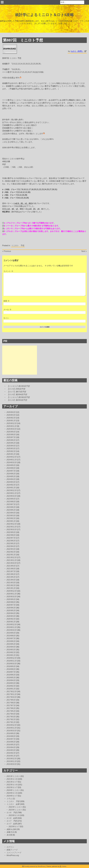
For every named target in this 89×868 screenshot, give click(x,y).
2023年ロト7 (14, 827)
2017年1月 (11, 722)
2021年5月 (11, 577)
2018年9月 (11, 666)
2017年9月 (11, 700)
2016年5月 (11, 745)
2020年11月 (11, 594)
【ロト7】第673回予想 (17, 392)
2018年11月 (11, 661)
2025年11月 (11, 426)
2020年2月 (11, 619)
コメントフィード (14, 853)
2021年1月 (11, 588)
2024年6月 (11, 474)
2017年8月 (11, 703)
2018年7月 (11, 672)
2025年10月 (11, 429)
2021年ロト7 (12, 782)
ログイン (10, 847)
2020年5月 (11, 610)
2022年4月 (11, 546)
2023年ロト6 (14, 815)
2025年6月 (11, 440)
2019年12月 (11, 624)
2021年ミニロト (13, 776)
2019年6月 (11, 641)
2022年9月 (11, 532)
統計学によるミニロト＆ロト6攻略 (45, 15)
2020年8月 (11, 602)
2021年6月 (11, 574)
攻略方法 (10, 832)
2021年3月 (11, 583)
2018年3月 (11, 683)
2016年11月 (11, 728)
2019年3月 (11, 650)
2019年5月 (11, 644)
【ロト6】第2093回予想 (17, 400)
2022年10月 (11, 529)
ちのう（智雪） (77, 51)
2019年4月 (11, 647)
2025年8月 (11, 435)
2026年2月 (11, 418)
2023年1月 (11, 521)
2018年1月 (11, 689)
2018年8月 (11, 669)
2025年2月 (11, 451)
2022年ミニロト (15, 807)
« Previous (7, 251)
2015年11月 (11, 761)
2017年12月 (11, 692)
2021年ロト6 (12, 779)
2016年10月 (11, 731)
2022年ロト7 (12, 787)
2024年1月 (11, 488)
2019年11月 (11, 627)
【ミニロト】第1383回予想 (18, 386)
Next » (84, 251)
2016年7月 (11, 739)
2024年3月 (11, 482)
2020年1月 (11, 622)
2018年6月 (11, 675)
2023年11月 (11, 493)
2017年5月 (11, 711)
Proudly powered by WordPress (34, 866)
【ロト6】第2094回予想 (17, 394)
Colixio (64, 866)
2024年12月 (11, 457)
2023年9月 (11, 499)
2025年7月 (11, 437)
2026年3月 (11, 415)
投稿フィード (12, 850)
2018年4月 (11, 680)
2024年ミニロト (13, 790)
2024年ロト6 (12, 793)
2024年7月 (11, 471)
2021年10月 (11, 563)
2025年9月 (11, 432)
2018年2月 (11, 686)
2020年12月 (11, 591)
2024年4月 (11, 479)
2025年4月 (11, 446)
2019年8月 (11, 636)
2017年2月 (11, 719)
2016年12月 (11, 725)
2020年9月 (11, 599)
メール (7, 310)
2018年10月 (11, 664)
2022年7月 (11, 538)
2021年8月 (11, 569)
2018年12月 (11, 658)
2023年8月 (11, 502)
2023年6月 (11, 507)
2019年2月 (11, 652)
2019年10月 (11, 630)
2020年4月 (11, 613)
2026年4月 (11, 412)
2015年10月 (11, 764)
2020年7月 (11, 605)
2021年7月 (11, 571)
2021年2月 (11, 585)
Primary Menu (2, 2)
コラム (9, 799)
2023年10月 (11, 496)
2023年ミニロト (15, 810)
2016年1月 (11, 756)
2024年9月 (11, 465)
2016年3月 (11, 750)
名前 (6, 301)
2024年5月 (11, 476)
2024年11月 (11, 460)
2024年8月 (11, 468)
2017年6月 (11, 708)
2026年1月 (11, 421)
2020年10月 (11, 597)
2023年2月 (11, 518)
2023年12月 (11, 490)
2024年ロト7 (12, 796)
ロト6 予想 (12, 813)
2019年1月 (11, 655)
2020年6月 (11, 608)
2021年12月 (11, 557)
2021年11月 (11, 560)
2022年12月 (11, 524)
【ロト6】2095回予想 (16, 389)
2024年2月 (11, 485)
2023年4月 (11, 513)
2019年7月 (11, 638)
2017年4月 (11, 714)
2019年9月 (11, 633)
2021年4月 (11, 580)
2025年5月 (11, 443)
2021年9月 (11, 566)
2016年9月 (11, 733)
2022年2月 (11, 552)
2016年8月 (11, 736)
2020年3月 (11, 616)
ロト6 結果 (12, 818)
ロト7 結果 (12, 824)
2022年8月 (11, 535)
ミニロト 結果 (13, 804)
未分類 (9, 835)
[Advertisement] (20, 360)
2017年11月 (11, 694)
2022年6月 (11, 541)
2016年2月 (11, 753)
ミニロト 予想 (18, 246)
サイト (6, 318)
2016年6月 (11, 742)
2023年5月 (11, 510)
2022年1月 (11, 555)
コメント (8, 271)
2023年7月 (11, 504)
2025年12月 (11, 423)
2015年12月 (11, 759)
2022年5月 (11, 543)
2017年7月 (11, 705)
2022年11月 (11, 527)
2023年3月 (11, 516)
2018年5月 (11, 678)
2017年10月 (11, 697)
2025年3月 (11, 448)
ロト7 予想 (12, 821)
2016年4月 (11, 747)
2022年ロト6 (12, 785)
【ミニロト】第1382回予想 (18, 397)
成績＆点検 (11, 829)
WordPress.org (13, 855)
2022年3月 (11, 549)
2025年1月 (11, 454)
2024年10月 (11, 462)
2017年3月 (11, 717)
